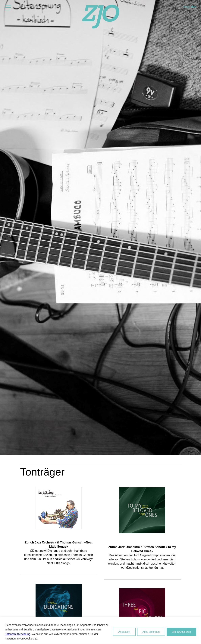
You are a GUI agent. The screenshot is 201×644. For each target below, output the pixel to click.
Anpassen (124, 632)
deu (194, 7)
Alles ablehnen (151, 632)
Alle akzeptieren (181, 632)
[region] (100, 631)
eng (186, 7)
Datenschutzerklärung (17, 634)
